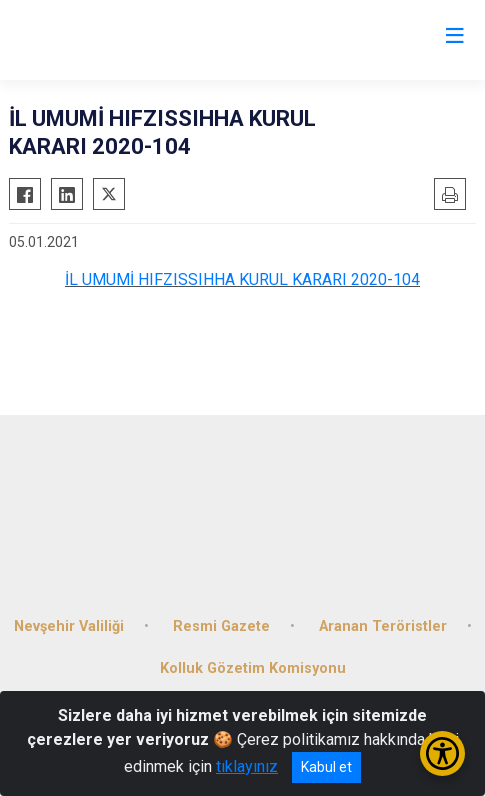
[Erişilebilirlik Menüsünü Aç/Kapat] (442, 753)
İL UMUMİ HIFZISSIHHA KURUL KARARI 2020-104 (242, 279)
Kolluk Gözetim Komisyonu (253, 668)
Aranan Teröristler (383, 626)
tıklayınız (247, 766)
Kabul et (326, 767)
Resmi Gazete (221, 626)
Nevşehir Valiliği (69, 626)
